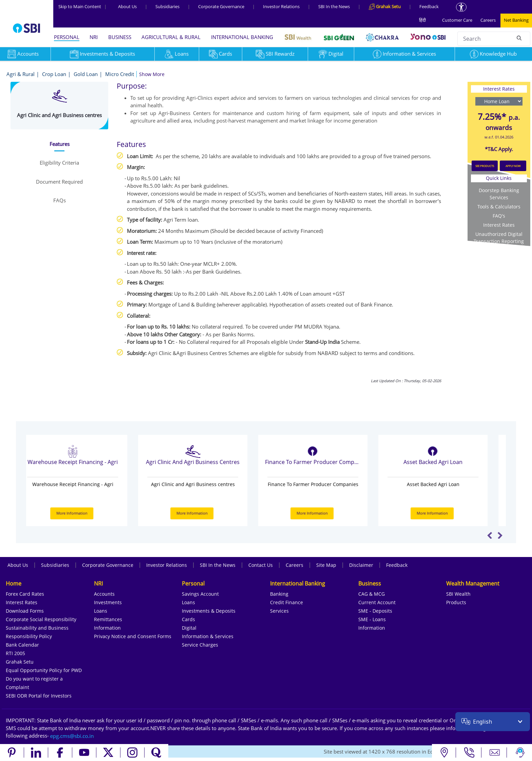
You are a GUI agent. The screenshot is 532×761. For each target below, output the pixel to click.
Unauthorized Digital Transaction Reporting (499, 238)
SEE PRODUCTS (485, 166)
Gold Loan (86, 74)
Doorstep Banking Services (499, 194)
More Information (85, 513)
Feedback (429, 6)
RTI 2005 (15, 653)
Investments (108, 602)
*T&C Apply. (499, 149)
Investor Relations (281, 6)
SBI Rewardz (275, 54)
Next (500, 535)
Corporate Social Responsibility (41, 619)
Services (279, 611)
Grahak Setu (20, 662)
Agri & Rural (21, 74)
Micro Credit (120, 74)
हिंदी (422, 20)
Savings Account (200, 594)
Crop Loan (54, 74)
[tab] (59, 144)
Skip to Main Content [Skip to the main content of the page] (82, 6)
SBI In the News (334, 6)
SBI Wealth (458, 594)
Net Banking (516, 20)
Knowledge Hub (493, 54)
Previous (490, 535)
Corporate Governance (221, 6)
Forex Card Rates (25, 594)
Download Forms (25, 611)
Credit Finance (287, 602)
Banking (279, 594)
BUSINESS (120, 37)
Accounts (104, 594)
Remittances (108, 619)
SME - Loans (372, 619)
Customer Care (457, 20)
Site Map (326, 565)
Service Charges (200, 645)
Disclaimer (361, 565)
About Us (127, 6)
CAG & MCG (372, 594)
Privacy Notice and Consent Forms (133, 636)
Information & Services (404, 54)
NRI (94, 37)
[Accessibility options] (461, 7)
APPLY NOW (513, 166)
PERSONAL (67, 37)
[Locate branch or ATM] (444, 753)
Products (456, 602)
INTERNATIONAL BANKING (242, 37)
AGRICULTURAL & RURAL (171, 37)
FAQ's (499, 216)
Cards (221, 54)
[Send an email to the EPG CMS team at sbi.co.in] (72, 736)
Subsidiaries (167, 6)
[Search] (519, 38)
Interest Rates (499, 225)
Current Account (377, 602)
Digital (331, 54)
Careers (488, 20)
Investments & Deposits (102, 54)
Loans (177, 54)
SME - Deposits (375, 611)
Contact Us (261, 565)
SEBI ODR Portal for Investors (39, 696)
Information (107, 628)
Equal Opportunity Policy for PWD (44, 670)
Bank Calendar (22, 645)
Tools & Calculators (499, 207)
